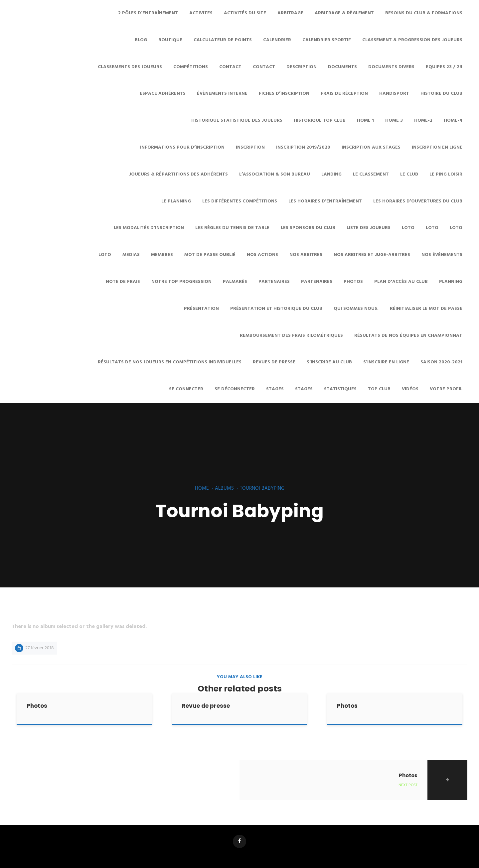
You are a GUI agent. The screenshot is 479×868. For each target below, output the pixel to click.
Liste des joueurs (369, 228)
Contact (264, 67)
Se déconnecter (235, 389)
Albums (224, 488)
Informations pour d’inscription (182, 147)
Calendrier (277, 40)
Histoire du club (441, 94)
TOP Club (379, 389)
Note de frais (123, 282)
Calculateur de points (223, 40)
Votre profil (446, 389)
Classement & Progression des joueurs (412, 40)
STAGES (275, 389)
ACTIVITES (201, 13)
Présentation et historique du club (276, 309)
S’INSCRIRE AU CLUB (329, 362)
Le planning (176, 201)
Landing (331, 174)
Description (302, 67)
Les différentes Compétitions (240, 201)
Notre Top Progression (181, 282)
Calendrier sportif (327, 40)
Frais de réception (344, 94)
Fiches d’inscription (284, 94)
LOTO (456, 228)
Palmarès (235, 282)
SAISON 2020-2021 (441, 362)
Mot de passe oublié (210, 255)
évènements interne (222, 94)
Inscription (250, 147)
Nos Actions (262, 255)
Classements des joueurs (130, 67)
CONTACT (230, 67)
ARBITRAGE (290, 13)
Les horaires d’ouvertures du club (418, 201)
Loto (408, 228)
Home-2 (423, 121)
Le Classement (371, 174)
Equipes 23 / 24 (444, 67)
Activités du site (245, 13)
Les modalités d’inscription (149, 228)
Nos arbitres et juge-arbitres (372, 255)
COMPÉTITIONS (191, 67)
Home (202, 488)
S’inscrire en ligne (386, 362)
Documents (342, 67)
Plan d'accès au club (401, 282)
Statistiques (340, 389)
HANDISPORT (394, 94)
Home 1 (365, 121)
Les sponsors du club (308, 228)
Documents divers (391, 67)
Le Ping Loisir (446, 174)
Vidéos (410, 389)
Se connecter (186, 389)
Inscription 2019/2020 (303, 147)
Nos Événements (442, 255)
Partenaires (274, 282)
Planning (451, 282)
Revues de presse (274, 362)
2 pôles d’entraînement (148, 13)
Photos (353, 282)
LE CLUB (409, 174)
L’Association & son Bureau (275, 174)
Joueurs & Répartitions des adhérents (178, 174)
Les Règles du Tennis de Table (232, 228)
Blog (141, 40)
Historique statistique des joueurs (237, 121)
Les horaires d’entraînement (325, 201)
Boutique (170, 40)
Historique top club (320, 121)
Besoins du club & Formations (424, 13)
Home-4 (453, 121)
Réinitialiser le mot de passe (426, 309)
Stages (304, 389)
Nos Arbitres (306, 255)
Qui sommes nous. (356, 309)
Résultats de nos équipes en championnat (408, 336)
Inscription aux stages (371, 147)
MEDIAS (131, 255)
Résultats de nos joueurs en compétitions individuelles (170, 362)
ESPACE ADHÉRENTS (163, 94)
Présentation (201, 309)
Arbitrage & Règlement (344, 13)
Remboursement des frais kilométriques (291, 336)
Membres (162, 255)
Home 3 (394, 121)
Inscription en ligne (437, 147)
